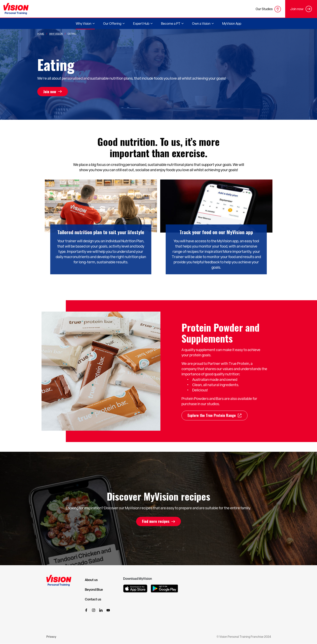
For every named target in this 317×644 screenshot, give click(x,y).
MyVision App (232, 23)
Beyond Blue (94, 590)
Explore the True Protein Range (212, 415)
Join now (50, 92)
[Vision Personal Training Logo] (16, 9)
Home (41, 34)
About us (91, 580)
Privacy (51, 637)
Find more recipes (156, 521)
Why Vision (56, 34)
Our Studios (268, 9)
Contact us (93, 599)
